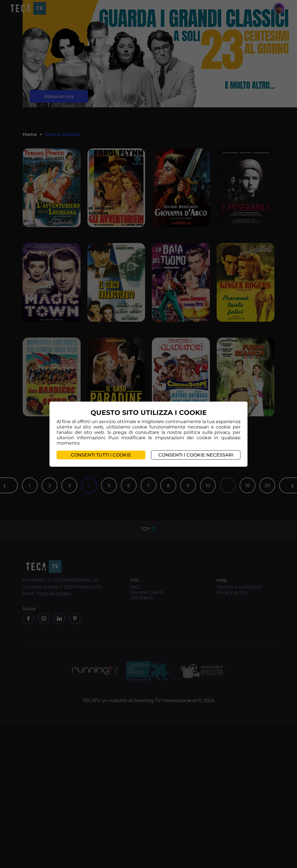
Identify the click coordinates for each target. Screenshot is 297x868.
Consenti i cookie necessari (196, 455)
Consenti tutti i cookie (101, 455)
